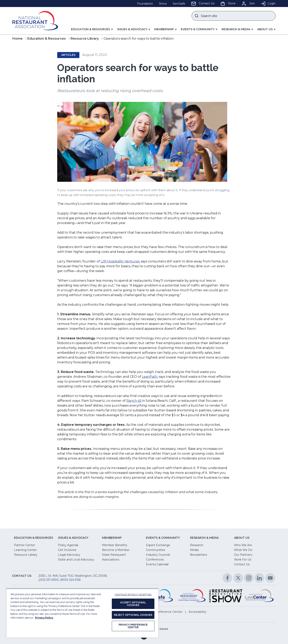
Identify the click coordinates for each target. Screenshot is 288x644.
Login (268, 3)
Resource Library (85, 39)
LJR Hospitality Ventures (120, 261)
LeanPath (150, 377)
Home (17, 39)
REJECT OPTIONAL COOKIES (133, 615)
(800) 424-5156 (70, 580)
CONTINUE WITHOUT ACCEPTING (133, 595)
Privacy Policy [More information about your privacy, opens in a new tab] (44, 618)
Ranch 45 (134, 401)
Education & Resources (47, 39)
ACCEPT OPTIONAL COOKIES (133, 604)
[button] (92, 29)
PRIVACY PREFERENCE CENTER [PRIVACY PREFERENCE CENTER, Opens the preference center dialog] (133, 626)
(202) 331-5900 (49, 580)
